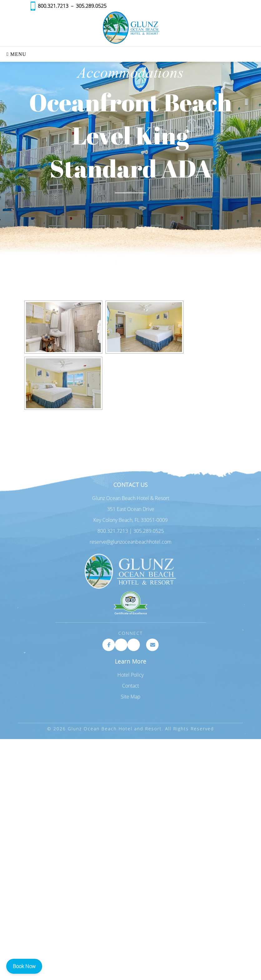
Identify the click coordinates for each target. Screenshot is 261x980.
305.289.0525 (91, 6)
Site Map (131, 697)
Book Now (24, 966)
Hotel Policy (130, 675)
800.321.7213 (53, 6)
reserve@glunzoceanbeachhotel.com (130, 542)
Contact (130, 686)
